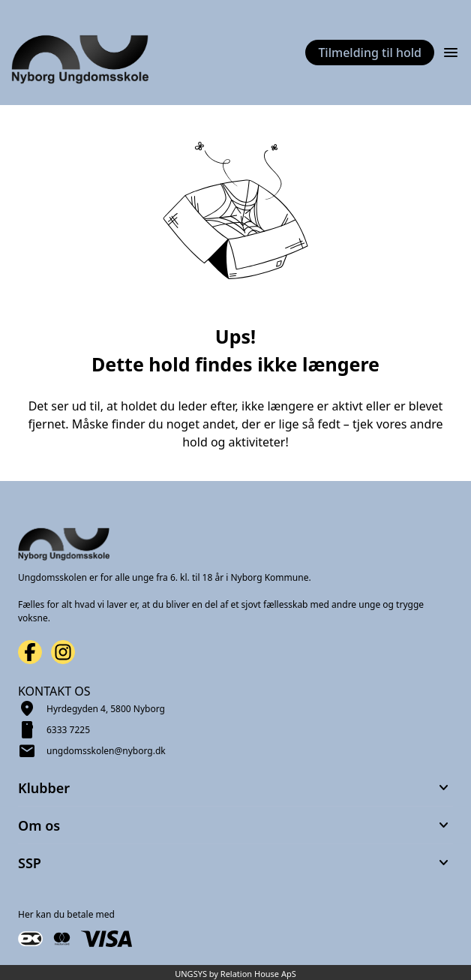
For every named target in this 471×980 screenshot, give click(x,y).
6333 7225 (68, 730)
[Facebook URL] (30, 652)
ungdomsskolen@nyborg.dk (106, 751)
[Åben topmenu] (451, 53)
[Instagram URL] (63, 652)
